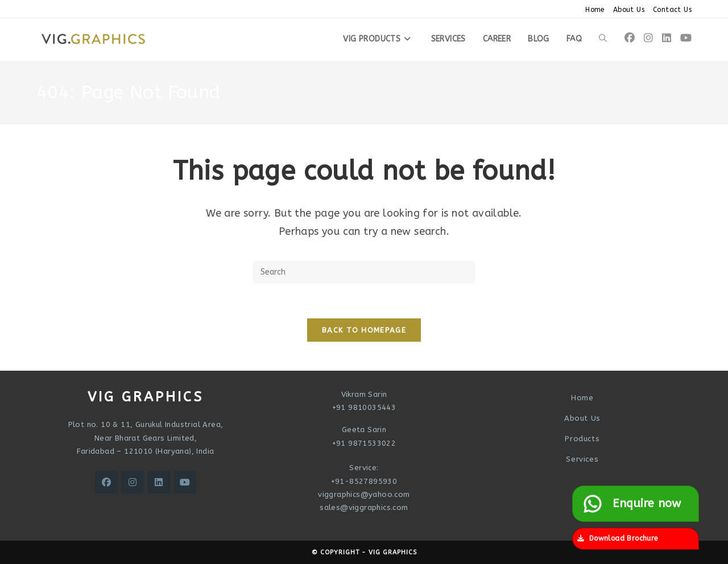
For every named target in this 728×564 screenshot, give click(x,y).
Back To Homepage (364, 330)
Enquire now (630, 504)
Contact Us (672, 10)
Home (595, 10)
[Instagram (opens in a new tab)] (648, 38)
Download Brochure (617, 538)
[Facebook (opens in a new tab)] (630, 38)
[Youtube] (185, 482)
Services (582, 459)
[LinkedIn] (159, 482)
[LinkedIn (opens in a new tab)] (667, 38)
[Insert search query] (364, 272)
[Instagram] (133, 482)
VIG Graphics (393, 552)
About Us (629, 10)
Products (582, 439)
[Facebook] (106, 482)
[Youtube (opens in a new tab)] (686, 38)
